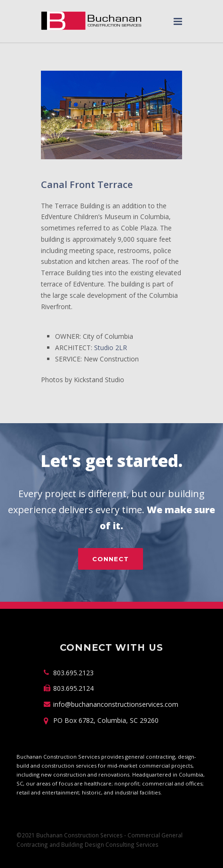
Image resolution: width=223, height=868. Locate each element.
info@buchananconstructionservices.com (116, 704)
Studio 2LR (111, 348)
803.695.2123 (73, 673)
